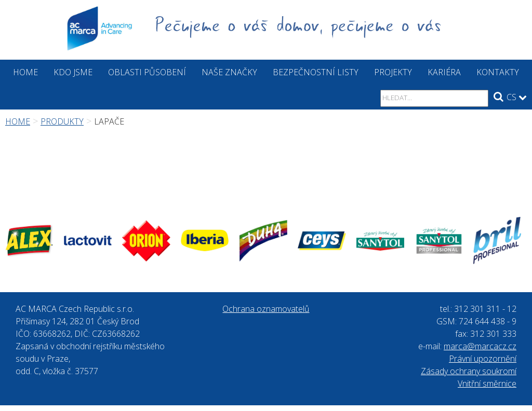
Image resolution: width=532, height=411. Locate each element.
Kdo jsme (73, 72)
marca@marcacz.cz (480, 346)
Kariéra (444, 72)
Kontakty (498, 72)
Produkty (62, 121)
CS (517, 97)
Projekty (393, 72)
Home (25, 72)
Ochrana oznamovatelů (266, 309)
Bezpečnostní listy (316, 72)
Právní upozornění (483, 359)
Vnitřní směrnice (487, 383)
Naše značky (229, 72)
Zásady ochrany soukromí (469, 371)
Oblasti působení (147, 72)
